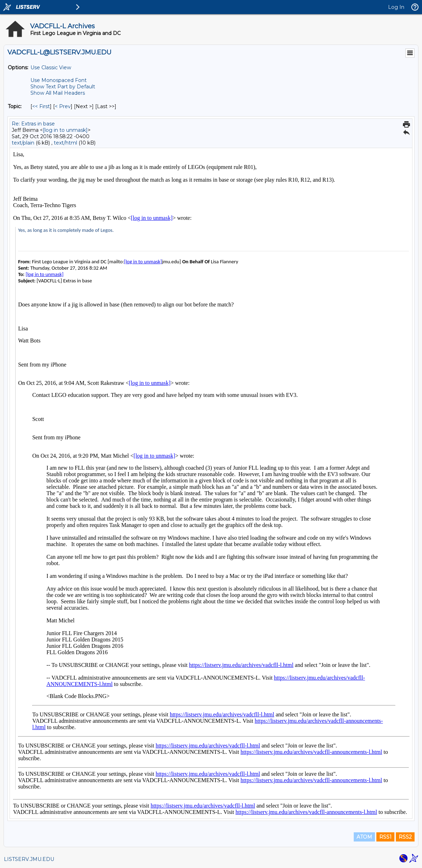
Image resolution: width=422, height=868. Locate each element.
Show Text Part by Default (63, 87)
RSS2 (405, 837)
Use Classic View (51, 68)
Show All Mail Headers (58, 93)
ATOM (364, 837)
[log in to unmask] (65, 130)
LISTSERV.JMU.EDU (29, 859)
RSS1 (385, 837)
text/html (65, 143)
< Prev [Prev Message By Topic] (63, 106)
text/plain (23, 143)
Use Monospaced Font (59, 80)
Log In (396, 7)
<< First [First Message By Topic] (41, 106)
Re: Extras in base (33, 124)
